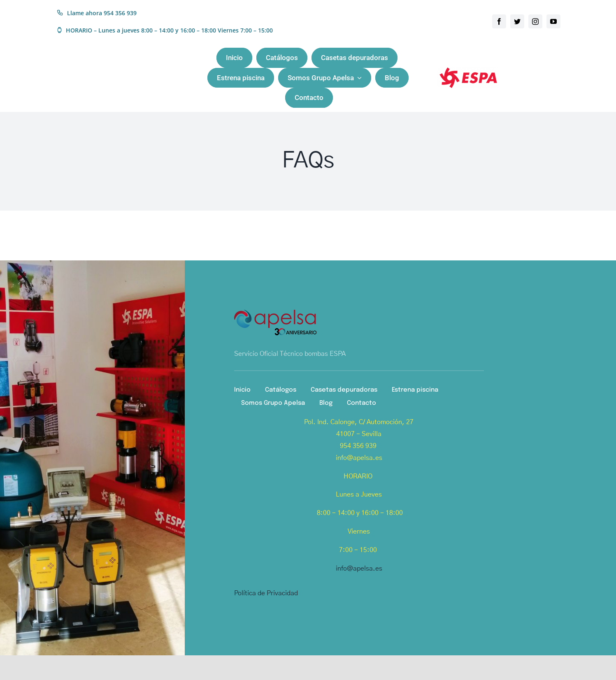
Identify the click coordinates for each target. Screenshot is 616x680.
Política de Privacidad (266, 593)
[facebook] (499, 21)
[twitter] (517, 21)
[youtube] (553, 21)
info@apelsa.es (359, 569)
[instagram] (535, 21)
